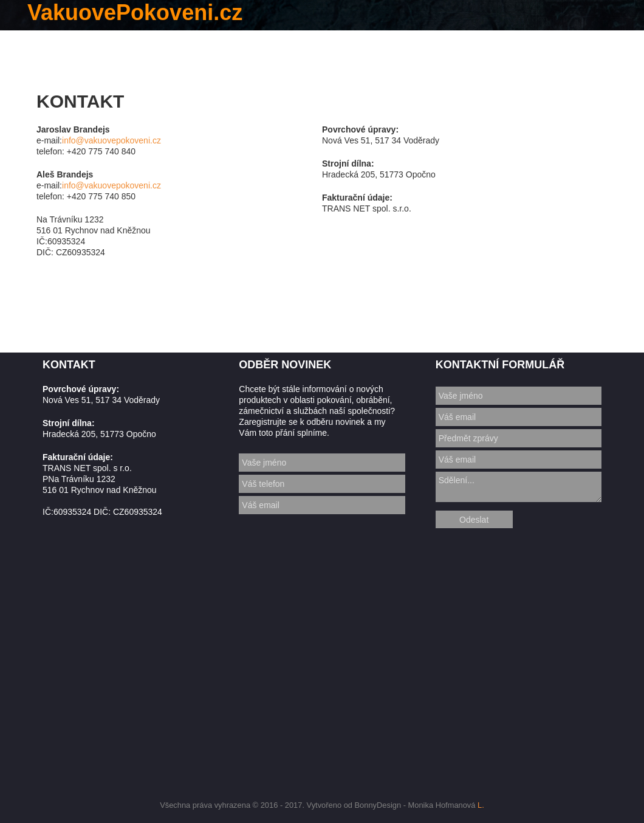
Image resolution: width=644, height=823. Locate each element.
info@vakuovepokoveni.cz (111, 140)
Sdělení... (519, 487)
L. (481, 805)
